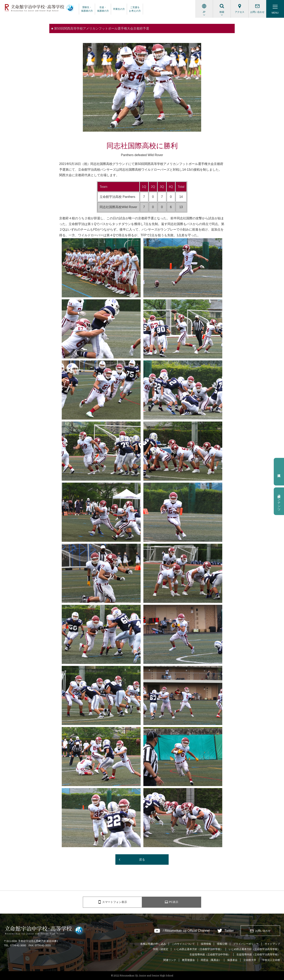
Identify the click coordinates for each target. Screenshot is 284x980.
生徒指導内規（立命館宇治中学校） (210, 954)
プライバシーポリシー (246, 944)
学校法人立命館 (271, 960)
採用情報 (206, 944)
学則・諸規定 (161, 949)
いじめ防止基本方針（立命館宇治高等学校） (254, 949)
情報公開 (222, 944)
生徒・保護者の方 (103, 9)
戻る (142, 859)
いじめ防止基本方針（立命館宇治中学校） (199, 949)
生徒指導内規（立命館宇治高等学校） (258, 954)
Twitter (229, 931)
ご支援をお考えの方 (135, 9)
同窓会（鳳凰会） (211, 960)
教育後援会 (188, 960)
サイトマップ (272, 944)
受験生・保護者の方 (87, 9)
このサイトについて (183, 944)
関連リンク (170, 960)
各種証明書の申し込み (153, 944)
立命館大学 (250, 960)
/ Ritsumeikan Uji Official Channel (186, 931)
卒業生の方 (119, 9)
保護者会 (232, 960)
